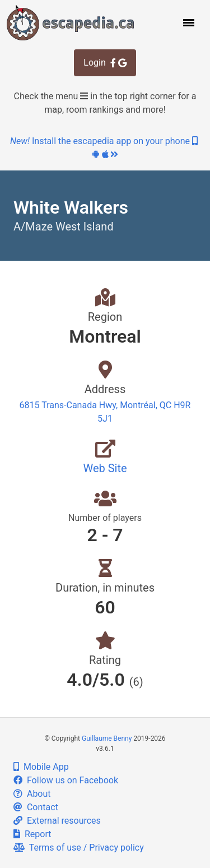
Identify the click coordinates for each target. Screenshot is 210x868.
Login (105, 63)
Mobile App (41, 767)
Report (32, 834)
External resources (57, 821)
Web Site (105, 468)
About (32, 794)
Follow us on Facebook (66, 780)
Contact (36, 807)
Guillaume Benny (107, 738)
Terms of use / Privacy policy (79, 848)
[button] (188, 22)
